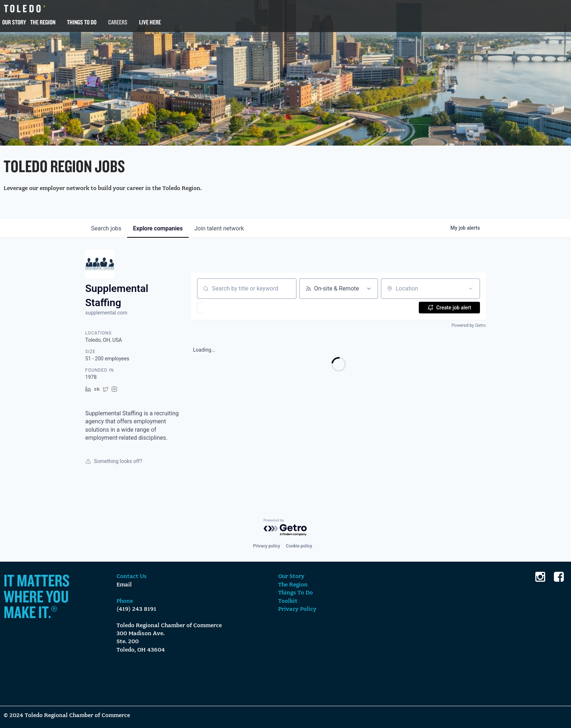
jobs (106, 228)
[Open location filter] (470, 289)
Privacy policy (267, 546)
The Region (43, 22)
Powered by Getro (469, 325)
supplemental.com (106, 313)
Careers (118, 22)
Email (124, 585)
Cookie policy (299, 546)
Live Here (150, 22)
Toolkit (288, 601)
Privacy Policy (297, 609)
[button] (221, 308)
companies (158, 228)
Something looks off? (114, 461)
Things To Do (82, 22)
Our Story (14, 22)
